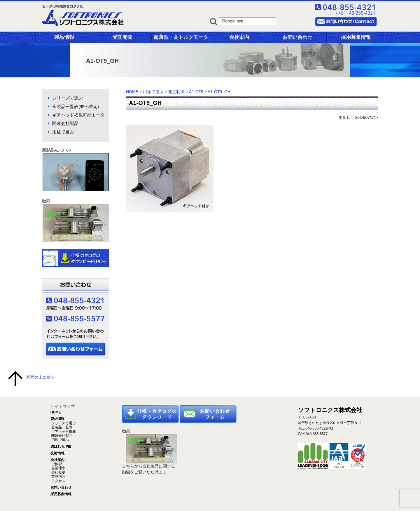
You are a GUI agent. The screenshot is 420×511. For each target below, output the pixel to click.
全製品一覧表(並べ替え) (76, 106)
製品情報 (64, 37)
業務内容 (58, 477)
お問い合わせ (297, 37)
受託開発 (123, 37)
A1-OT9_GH (145, 103)
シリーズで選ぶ (68, 98)
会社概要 (58, 472)
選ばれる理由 (61, 446)
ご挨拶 (56, 464)
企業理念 (58, 468)
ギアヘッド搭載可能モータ (78, 115)
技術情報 (57, 453)
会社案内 (239, 37)
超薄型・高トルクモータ (181, 37)
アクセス (58, 481)
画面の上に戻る (41, 377)
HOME (132, 92)
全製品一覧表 (61, 427)
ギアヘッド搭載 (63, 432)
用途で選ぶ (63, 132)
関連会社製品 (65, 123)
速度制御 (176, 92)
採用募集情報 (356, 37)
